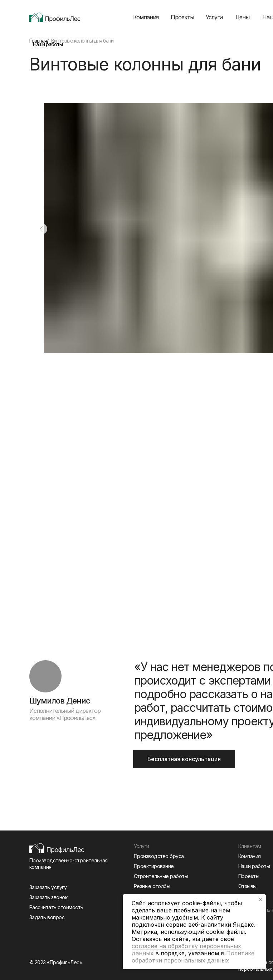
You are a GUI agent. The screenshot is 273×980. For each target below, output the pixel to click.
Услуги (214, 17)
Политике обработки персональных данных (193, 957)
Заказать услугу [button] (48, 887)
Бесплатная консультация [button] (184, 759)
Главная (38, 41)
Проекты (182, 17)
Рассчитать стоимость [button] (56, 907)
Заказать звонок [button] (48, 897)
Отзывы (247, 886)
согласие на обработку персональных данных (186, 950)
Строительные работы (161, 876)
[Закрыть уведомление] (260, 900)
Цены (242, 17)
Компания (146, 17)
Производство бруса (159, 856)
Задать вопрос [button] (47, 917)
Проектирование (154, 866)
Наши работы (48, 44)
